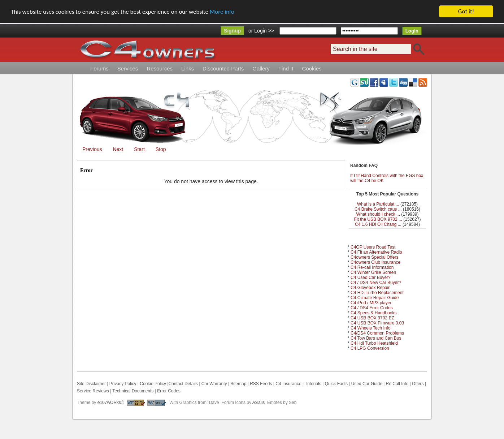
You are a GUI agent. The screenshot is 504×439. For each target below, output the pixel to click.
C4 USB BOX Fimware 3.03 (377, 323)
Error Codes (169, 391)
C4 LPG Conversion (370, 348)
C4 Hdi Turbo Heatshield (374, 343)
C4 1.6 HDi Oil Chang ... (378, 224)
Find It (286, 68)
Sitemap (238, 384)
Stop (161, 149)
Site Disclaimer (91, 384)
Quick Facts (337, 384)
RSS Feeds (261, 384)
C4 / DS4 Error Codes (372, 308)
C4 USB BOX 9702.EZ (372, 318)
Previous (92, 149)
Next (118, 149)
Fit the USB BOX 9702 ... (378, 219)
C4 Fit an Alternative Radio (376, 252)
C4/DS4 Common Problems (377, 333)
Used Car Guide (367, 384)
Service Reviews (93, 391)
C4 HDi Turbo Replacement (377, 293)
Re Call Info (397, 384)
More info (222, 12)
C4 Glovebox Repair (370, 288)
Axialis (259, 403)
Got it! (466, 11)
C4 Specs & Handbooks (373, 313)
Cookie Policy (153, 384)
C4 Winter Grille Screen (373, 272)
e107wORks (109, 403)
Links (188, 68)
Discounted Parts (223, 68)
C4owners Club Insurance (375, 262)
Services (128, 68)
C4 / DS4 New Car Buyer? (376, 283)
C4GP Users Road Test (373, 247)
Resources (160, 68)
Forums (99, 68)
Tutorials (313, 384)
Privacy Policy (123, 384)
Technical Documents (133, 391)
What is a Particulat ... (378, 204)
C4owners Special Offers (375, 257)
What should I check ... (378, 214)
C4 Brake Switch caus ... (378, 209)
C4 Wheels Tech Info (371, 328)
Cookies (312, 68)
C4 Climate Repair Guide (375, 298)
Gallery (261, 68)
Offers (418, 384)
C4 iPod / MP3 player (371, 303)
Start (139, 149)
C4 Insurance (288, 384)
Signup (232, 31)
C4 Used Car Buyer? (371, 277)
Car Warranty (214, 384)
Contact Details (183, 384)
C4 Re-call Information (372, 267)
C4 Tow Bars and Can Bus (376, 338)
